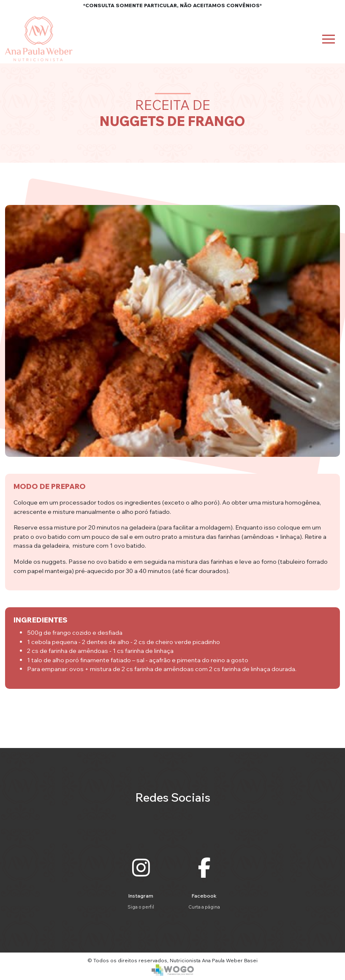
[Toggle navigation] (329, 39)
